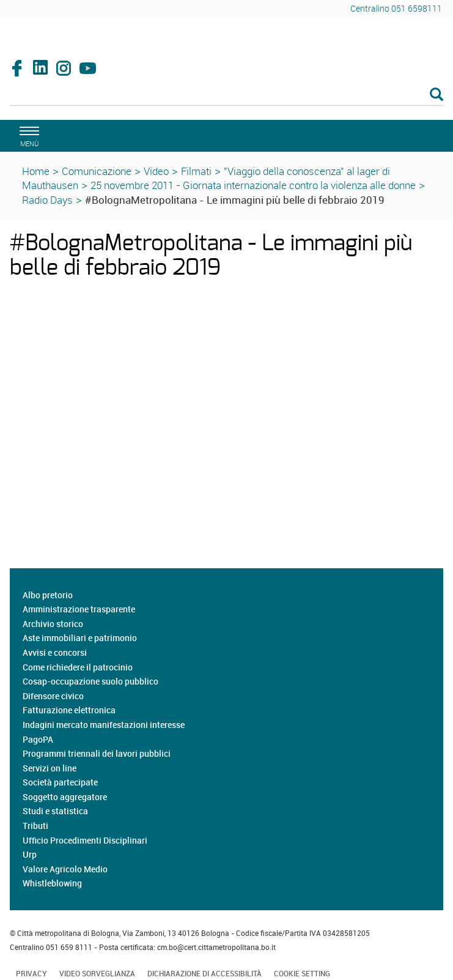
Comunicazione (97, 171)
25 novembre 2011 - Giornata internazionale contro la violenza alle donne (253, 185)
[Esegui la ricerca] (436, 95)
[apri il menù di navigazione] (28, 135)
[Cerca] (226, 95)
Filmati (196, 171)
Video (156, 171)
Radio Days (47, 200)
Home (36, 171)
